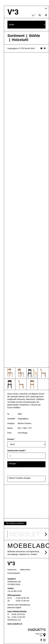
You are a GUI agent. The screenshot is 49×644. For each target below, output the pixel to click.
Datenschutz (25, 570)
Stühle (34, 36)
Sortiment (16, 36)
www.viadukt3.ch (15, 624)
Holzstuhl (20, 40)
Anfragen (12, 464)
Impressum (12, 570)
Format (11, 439)
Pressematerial (14, 573)
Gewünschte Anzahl (17, 451)
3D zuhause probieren (15, 523)
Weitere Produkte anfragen (20, 478)
